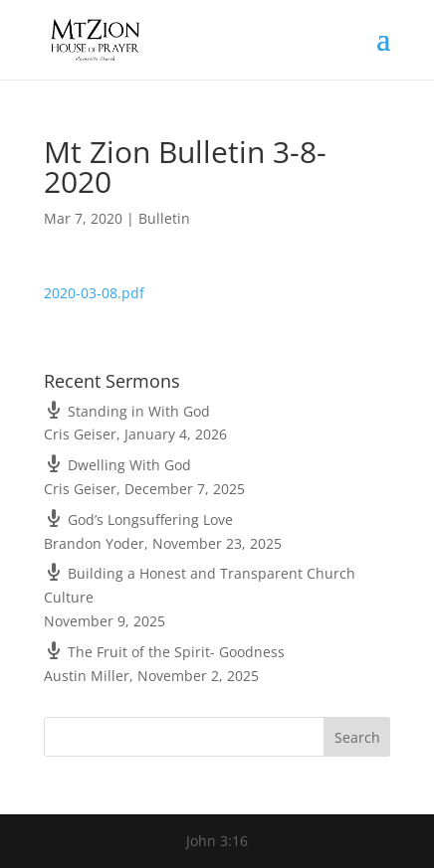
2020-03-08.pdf (94, 293)
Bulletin (164, 218)
